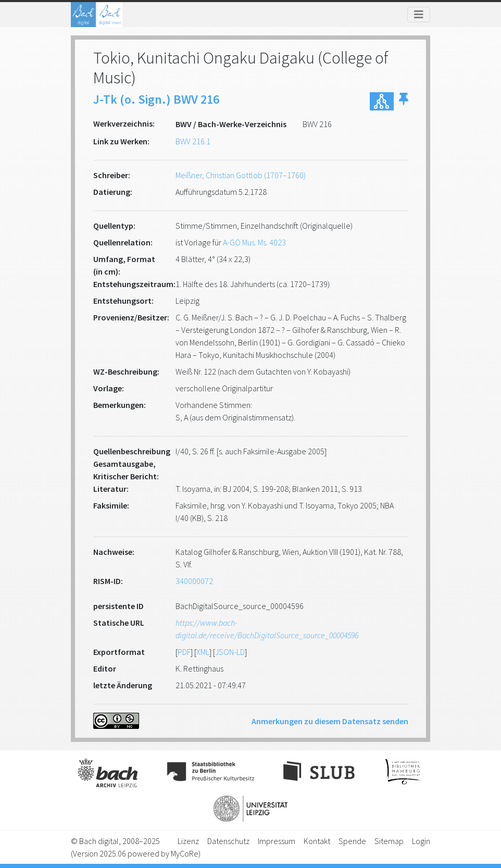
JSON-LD (230, 652)
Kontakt (317, 841)
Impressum (277, 841)
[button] (404, 101)
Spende (352, 841)
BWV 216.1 (193, 141)
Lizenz (188, 841)
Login (421, 841)
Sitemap (389, 841)
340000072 (194, 581)
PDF (184, 652)
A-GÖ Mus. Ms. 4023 (254, 242)
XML (203, 652)
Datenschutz (228, 841)
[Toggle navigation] (419, 15)
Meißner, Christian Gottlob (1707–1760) (241, 175)
